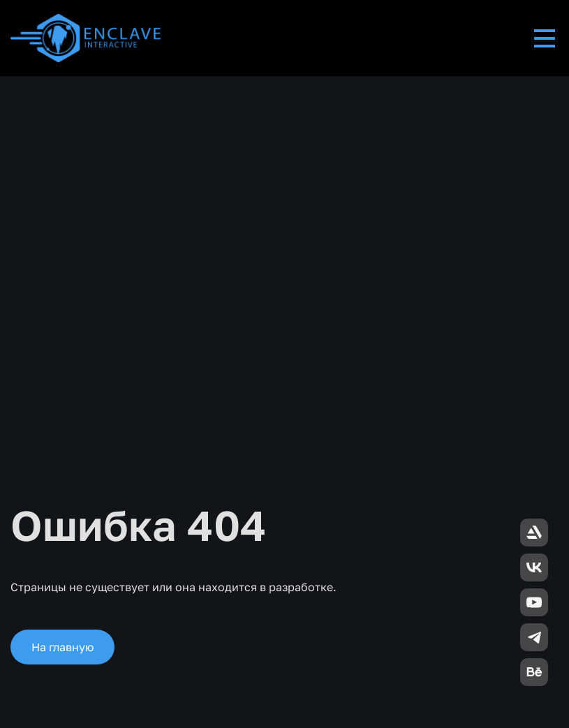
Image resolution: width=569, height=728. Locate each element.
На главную (62, 647)
